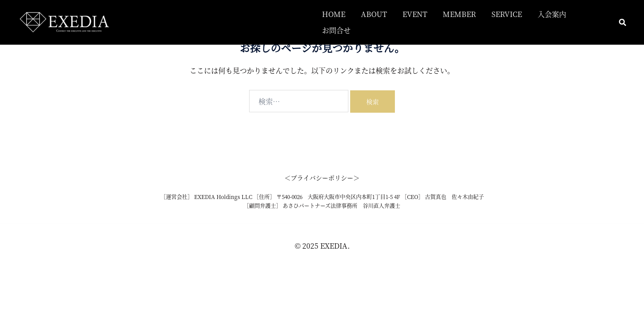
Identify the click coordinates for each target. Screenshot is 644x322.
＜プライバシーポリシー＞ (322, 178)
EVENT (415, 14)
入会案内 (552, 14)
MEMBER (459, 14)
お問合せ (336, 30)
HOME (334, 14)
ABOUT (374, 14)
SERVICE (507, 14)
